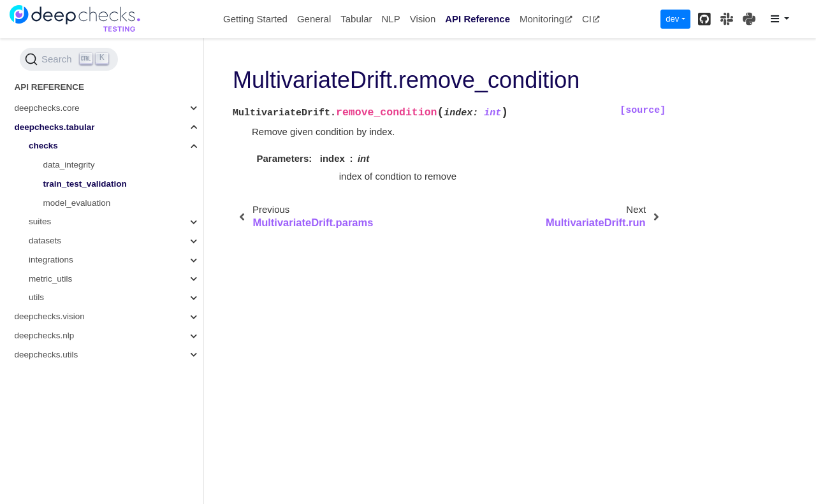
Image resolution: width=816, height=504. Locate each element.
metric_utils (50, 279)
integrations (51, 260)
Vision (423, 19)
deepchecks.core (47, 108)
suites (40, 221)
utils (36, 297)
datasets (45, 241)
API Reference (477, 19)
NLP (390, 19)
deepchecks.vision (50, 316)
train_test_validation (85, 184)
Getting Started (255, 19)
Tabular (356, 19)
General (314, 19)
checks (43, 146)
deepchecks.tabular (55, 127)
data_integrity (69, 165)
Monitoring (546, 19)
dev (672, 19)
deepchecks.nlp (45, 335)
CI (591, 19)
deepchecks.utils (47, 355)
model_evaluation (77, 203)
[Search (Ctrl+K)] (69, 59)
